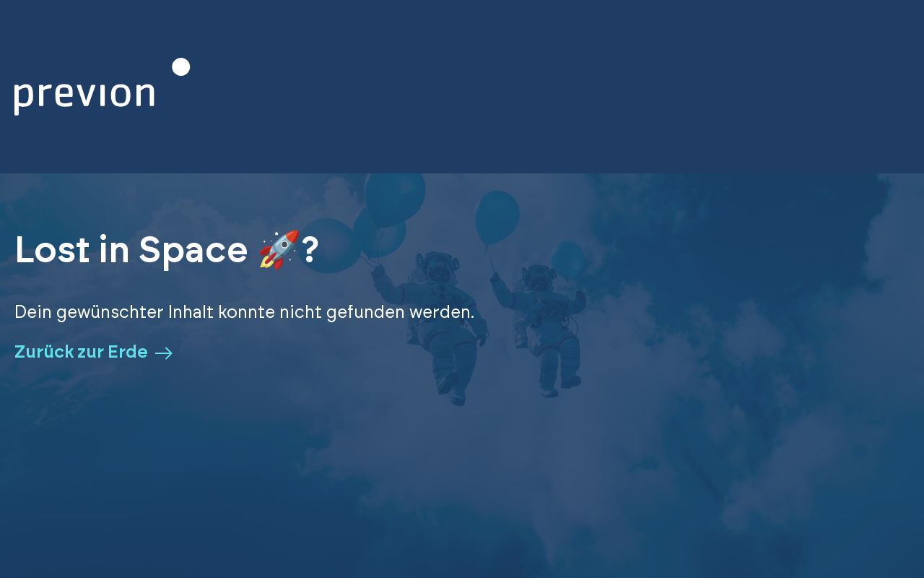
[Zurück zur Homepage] (103, 87)
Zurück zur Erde (93, 353)
